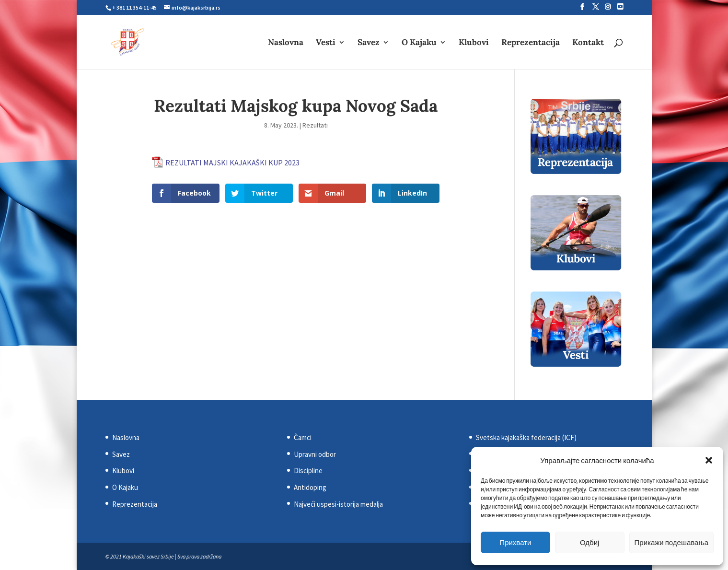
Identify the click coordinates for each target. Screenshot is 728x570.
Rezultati (315, 125)
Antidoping (310, 487)
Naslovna (286, 43)
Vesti (326, 43)
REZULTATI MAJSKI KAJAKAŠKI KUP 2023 (232, 163)
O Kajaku (419, 43)
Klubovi (474, 43)
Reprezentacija (531, 43)
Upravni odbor (315, 454)
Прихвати (515, 542)
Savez (369, 43)
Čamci (303, 437)
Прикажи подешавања (671, 542)
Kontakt (588, 43)
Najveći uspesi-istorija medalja (338, 504)
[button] (709, 460)
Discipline (308, 471)
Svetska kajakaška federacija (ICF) (526, 437)
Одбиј (589, 542)
